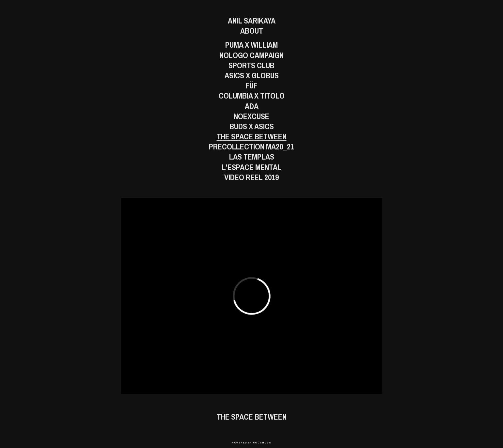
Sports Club (251, 65)
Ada (252, 106)
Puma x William (251, 45)
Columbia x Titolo (252, 96)
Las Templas (252, 157)
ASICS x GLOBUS (252, 76)
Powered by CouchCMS (251, 442)
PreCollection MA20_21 (251, 147)
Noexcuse (251, 116)
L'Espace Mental (252, 167)
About (252, 31)
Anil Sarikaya (252, 21)
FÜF (251, 86)
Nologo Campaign (251, 55)
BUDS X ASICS (252, 126)
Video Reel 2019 (251, 177)
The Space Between (252, 137)
